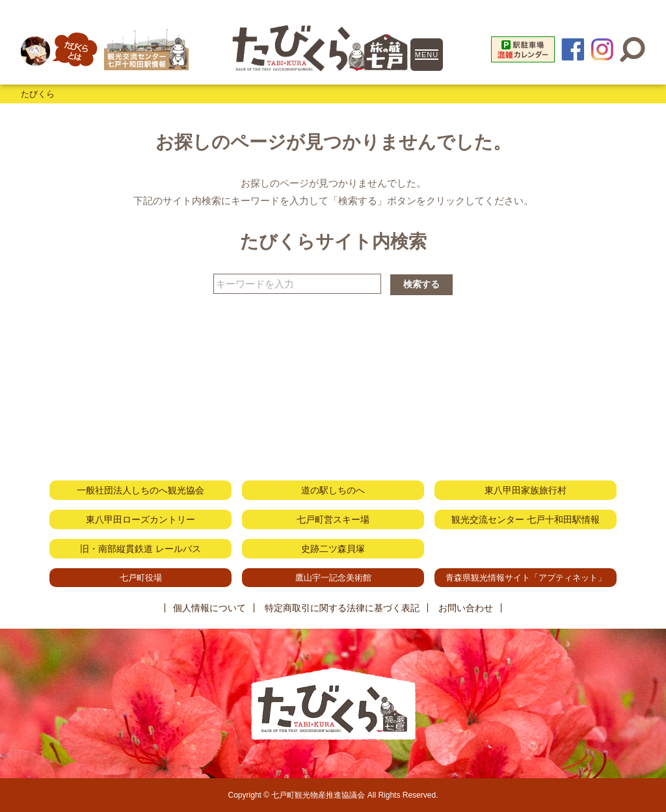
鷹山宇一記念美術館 (333, 578)
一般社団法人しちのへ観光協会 (140, 490)
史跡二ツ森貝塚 (333, 549)
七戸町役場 (141, 578)
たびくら (38, 94)
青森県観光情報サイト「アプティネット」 (526, 578)
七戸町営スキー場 (333, 519)
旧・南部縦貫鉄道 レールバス (140, 549)
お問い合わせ (466, 608)
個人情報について (209, 608)
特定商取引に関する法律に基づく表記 (342, 608)
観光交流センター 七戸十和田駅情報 (526, 519)
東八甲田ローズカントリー (140, 519)
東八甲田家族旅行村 (526, 490)
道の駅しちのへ (333, 490)
